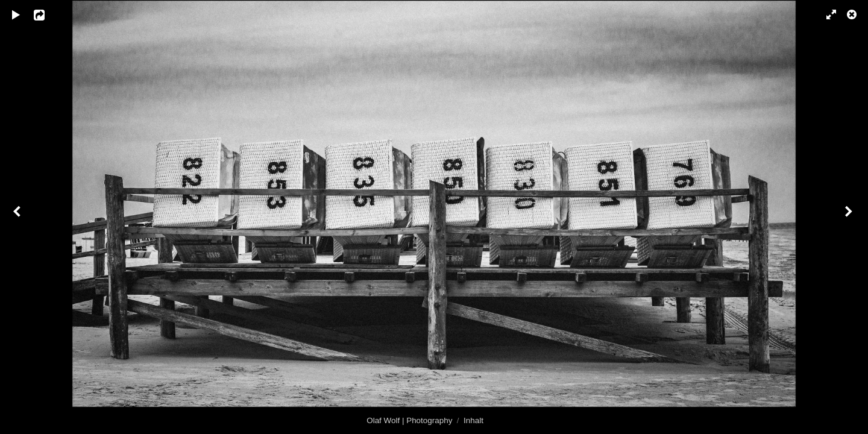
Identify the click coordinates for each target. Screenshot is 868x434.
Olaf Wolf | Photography (409, 420)
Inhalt (473, 420)
